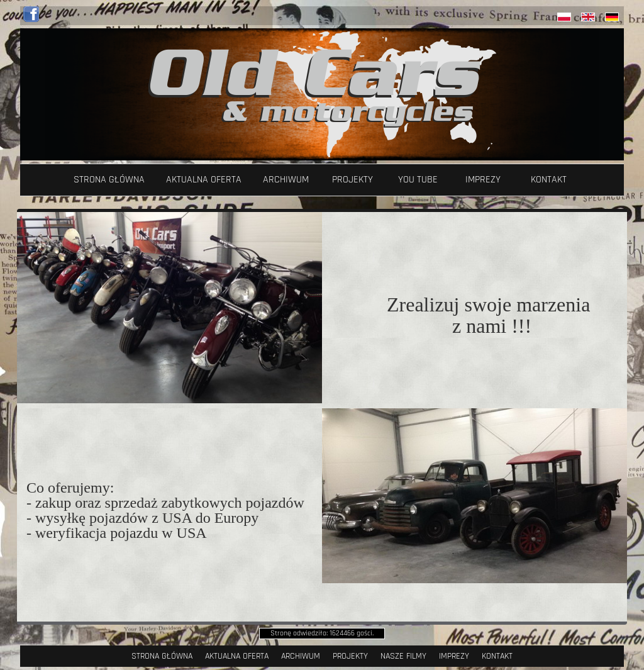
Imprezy (483, 180)
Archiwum (286, 180)
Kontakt (549, 180)
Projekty (353, 180)
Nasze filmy (403, 656)
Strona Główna (109, 180)
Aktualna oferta (204, 180)
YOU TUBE (418, 180)
